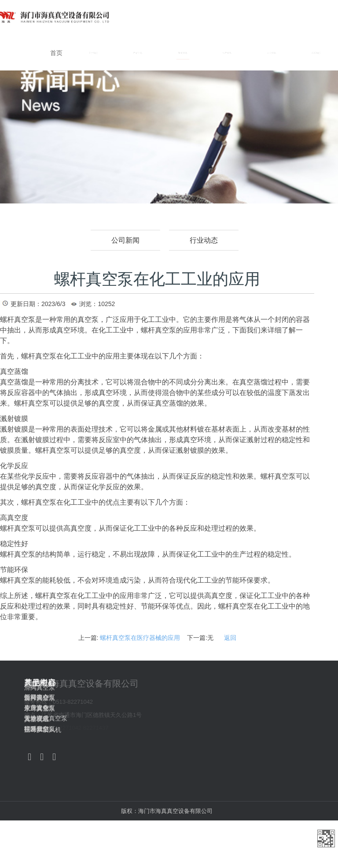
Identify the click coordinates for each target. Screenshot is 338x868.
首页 (56, 53)
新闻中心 (264, 697)
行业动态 (204, 240)
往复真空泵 (115, 729)
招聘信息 (264, 729)
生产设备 (264, 708)
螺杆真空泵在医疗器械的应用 (140, 638)
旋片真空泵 (191, 698)
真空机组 (188, 719)
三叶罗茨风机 (194, 730)
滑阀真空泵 (191, 687)
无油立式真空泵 (121, 718)
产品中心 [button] (138, 53)
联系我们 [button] (316, 53)
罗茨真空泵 (115, 708)
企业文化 (37, 708)
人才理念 (264, 718)
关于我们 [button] (94, 53)
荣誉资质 (37, 718)
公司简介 (37, 697)
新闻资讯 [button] (183, 53)
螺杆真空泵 (115, 697)
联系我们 (37, 729)
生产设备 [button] (227, 53)
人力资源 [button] (272, 53)
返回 (230, 638)
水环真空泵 (191, 709)
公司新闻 (125, 240)
